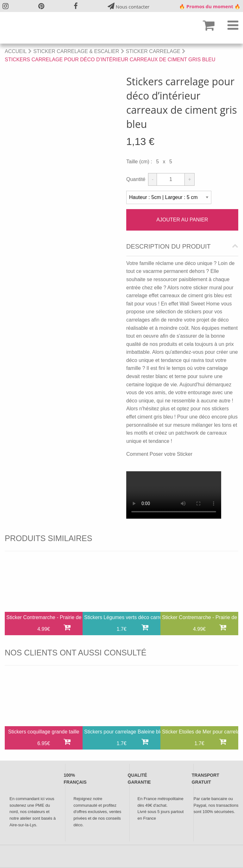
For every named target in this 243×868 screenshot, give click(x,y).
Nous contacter (129, 6)
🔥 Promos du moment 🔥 (210, 6)
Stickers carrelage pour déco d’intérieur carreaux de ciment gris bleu (110, 60)
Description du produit (168, 247)
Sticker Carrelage (153, 51)
